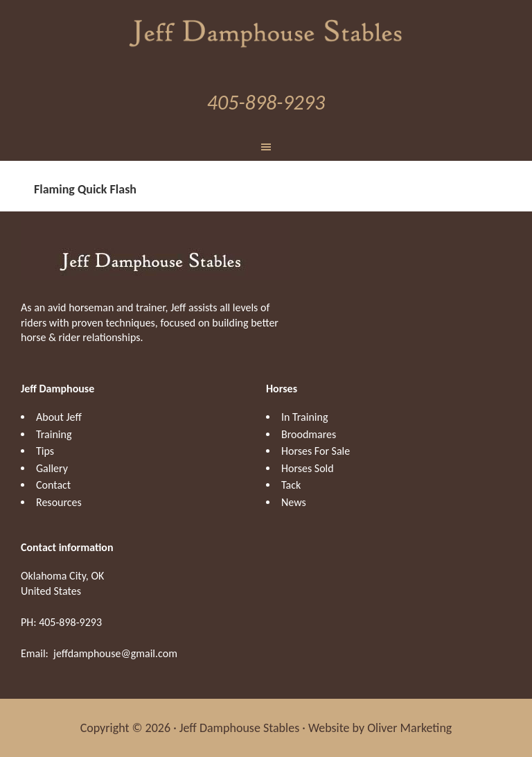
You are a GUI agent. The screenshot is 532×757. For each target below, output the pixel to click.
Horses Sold (308, 468)
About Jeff (59, 417)
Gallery (52, 468)
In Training (304, 417)
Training (54, 434)
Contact (53, 485)
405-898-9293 (266, 102)
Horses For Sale (316, 451)
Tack (291, 485)
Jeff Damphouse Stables (266, 31)
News (294, 502)
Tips (45, 451)
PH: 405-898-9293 (61, 622)
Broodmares (309, 434)
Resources (59, 502)
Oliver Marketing (409, 728)
